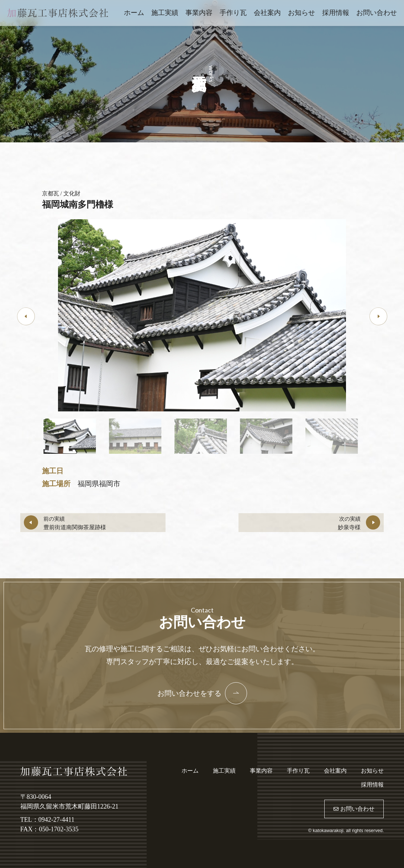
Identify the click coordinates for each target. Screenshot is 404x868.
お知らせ (301, 13)
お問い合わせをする (202, 693)
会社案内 (267, 13)
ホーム (134, 13)
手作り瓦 (233, 13)
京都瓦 (51, 193)
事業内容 (199, 13)
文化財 (72, 193)
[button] (378, 316)
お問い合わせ (377, 13)
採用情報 (336, 13)
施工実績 (165, 13)
